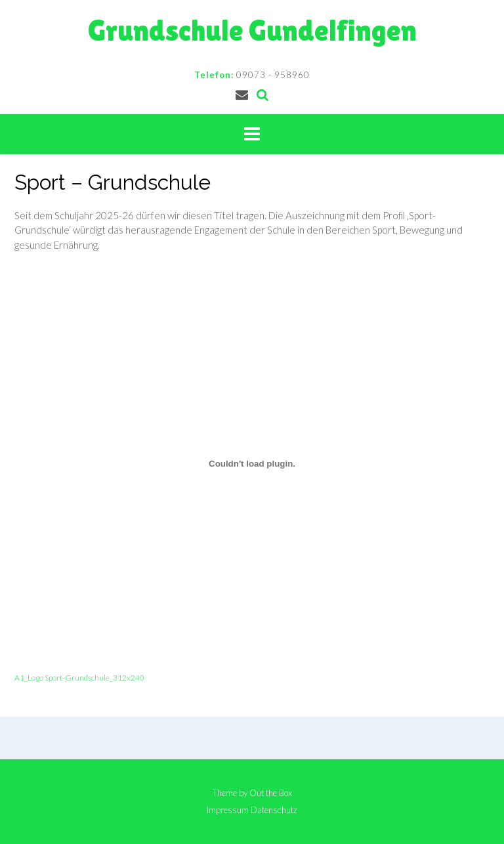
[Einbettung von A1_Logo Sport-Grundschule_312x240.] (252, 464)
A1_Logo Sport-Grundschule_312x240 (79, 678)
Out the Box (271, 793)
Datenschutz (274, 810)
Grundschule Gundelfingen (252, 31)
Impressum (228, 810)
